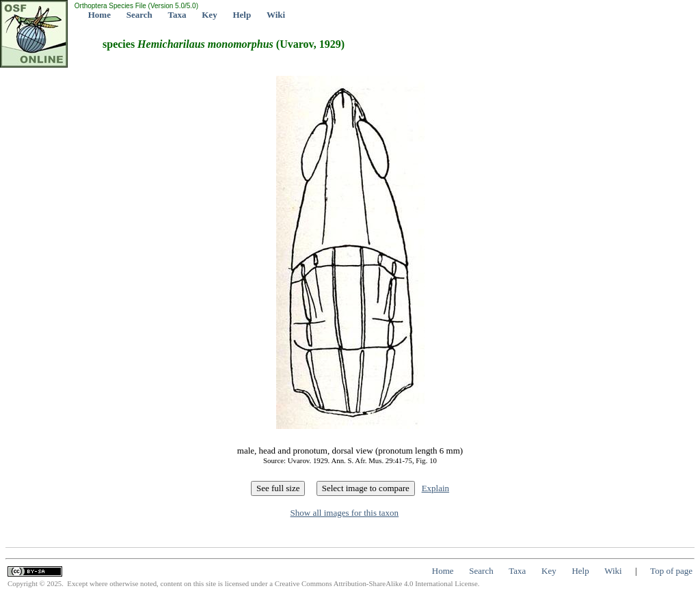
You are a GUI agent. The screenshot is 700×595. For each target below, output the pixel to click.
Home (99, 15)
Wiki (276, 15)
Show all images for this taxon (345, 513)
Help (242, 15)
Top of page (671, 571)
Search (139, 15)
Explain (435, 488)
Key (209, 15)
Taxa (177, 15)
